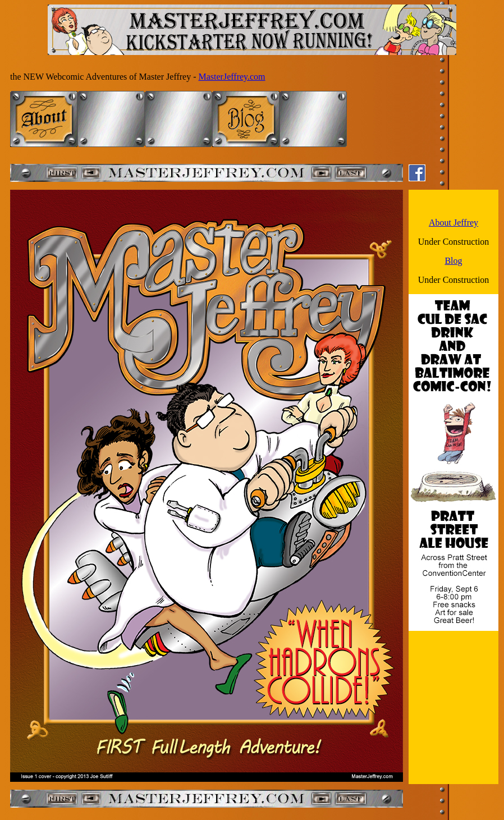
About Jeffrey (453, 223)
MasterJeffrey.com (232, 77)
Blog (453, 261)
